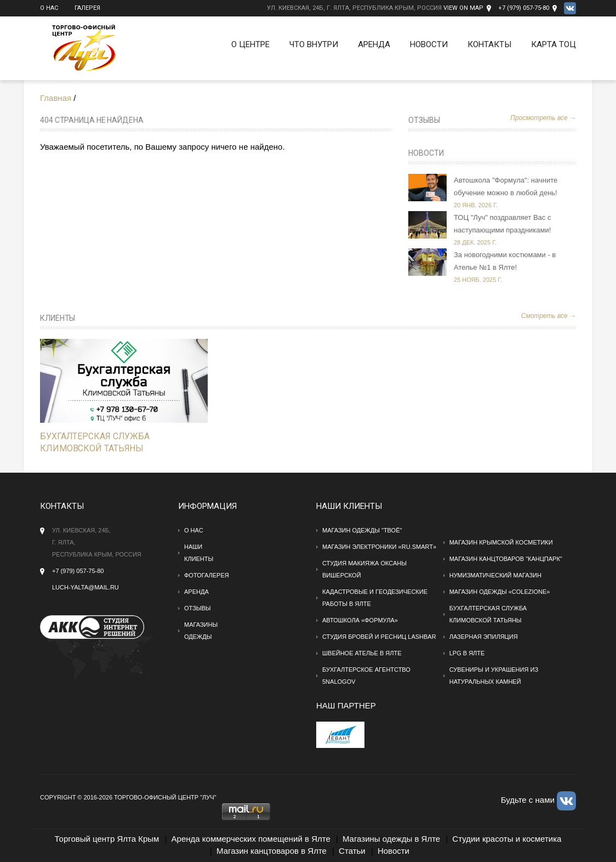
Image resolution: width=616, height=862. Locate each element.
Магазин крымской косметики (501, 542)
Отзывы (424, 120)
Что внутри (314, 44)
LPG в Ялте (467, 653)
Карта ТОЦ (554, 44)
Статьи (352, 851)
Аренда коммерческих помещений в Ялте (251, 839)
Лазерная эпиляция (484, 637)
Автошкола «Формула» (360, 620)
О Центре (250, 44)
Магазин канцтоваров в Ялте (272, 851)
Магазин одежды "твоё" (362, 530)
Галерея (87, 8)
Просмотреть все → (543, 118)
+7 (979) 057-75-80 (524, 8)
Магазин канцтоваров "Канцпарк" (506, 559)
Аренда (374, 44)
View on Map (463, 8)
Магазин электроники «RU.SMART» (379, 547)
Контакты (489, 44)
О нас (49, 8)
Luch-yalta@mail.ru (85, 587)
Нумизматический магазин (495, 575)
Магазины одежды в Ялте (391, 839)
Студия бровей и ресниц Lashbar (379, 637)
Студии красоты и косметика (507, 839)
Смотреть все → (549, 316)
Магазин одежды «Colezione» (500, 592)
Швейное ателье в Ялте (362, 653)
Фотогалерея (207, 575)
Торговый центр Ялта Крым (107, 839)
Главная (56, 98)
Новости (429, 44)
